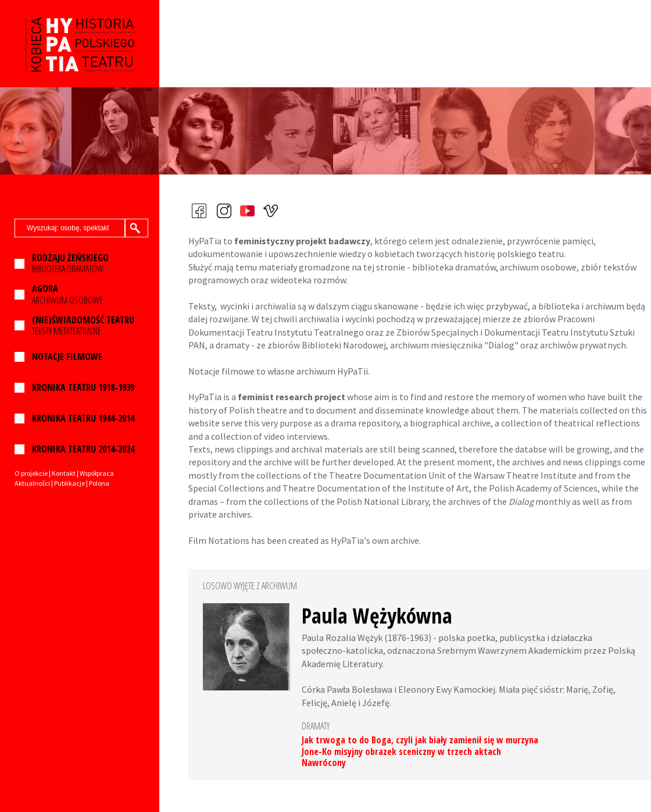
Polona (99, 483)
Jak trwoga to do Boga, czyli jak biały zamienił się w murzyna (420, 740)
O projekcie (31, 473)
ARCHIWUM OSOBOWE (67, 294)
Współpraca (97, 473)
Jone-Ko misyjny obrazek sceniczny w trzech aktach (401, 752)
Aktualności (32, 483)
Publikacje (69, 483)
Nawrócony (324, 763)
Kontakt (64, 473)
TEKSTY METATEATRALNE (83, 326)
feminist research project (291, 397)
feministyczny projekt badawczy (302, 241)
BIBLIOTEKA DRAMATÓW (70, 263)
